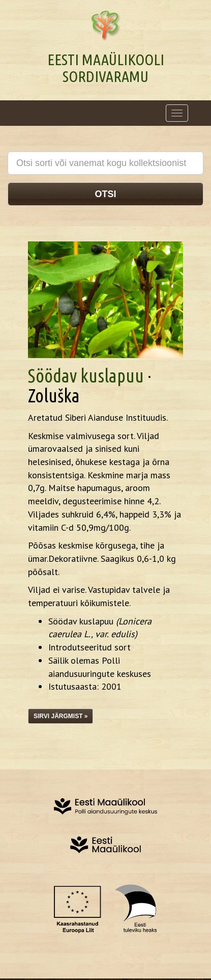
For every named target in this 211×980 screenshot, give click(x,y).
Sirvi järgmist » (61, 716)
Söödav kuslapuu (86, 376)
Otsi (105, 194)
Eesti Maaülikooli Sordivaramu (106, 68)
